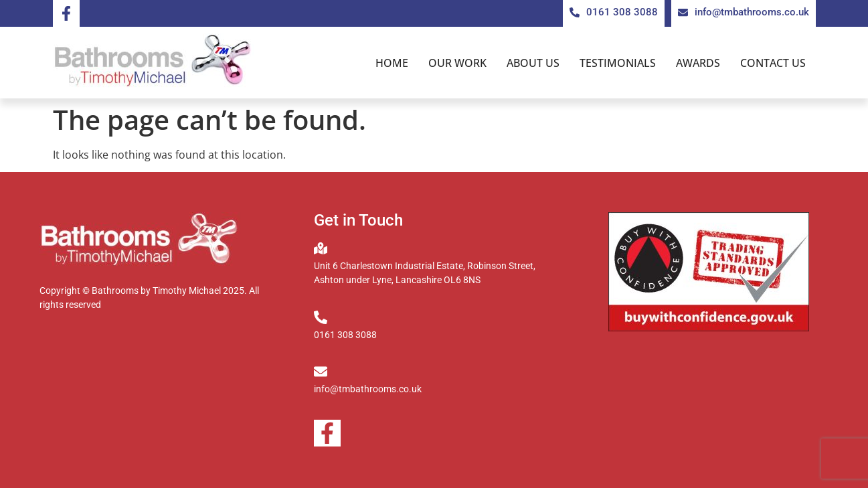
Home (392, 63)
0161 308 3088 (345, 335)
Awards (698, 63)
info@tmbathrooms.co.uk (368, 389)
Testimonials (618, 63)
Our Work (457, 63)
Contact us (773, 63)
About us (533, 63)
